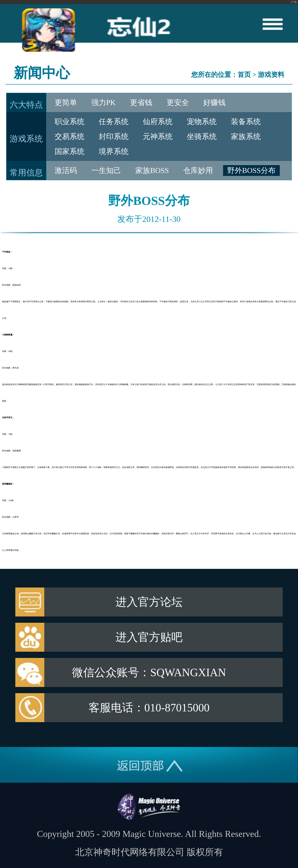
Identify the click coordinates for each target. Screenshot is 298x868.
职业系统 (70, 122)
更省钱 (141, 103)
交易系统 (70, 137)
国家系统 (70, 151)
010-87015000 (177, 708)
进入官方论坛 (149, 602)
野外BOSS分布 (251, 170)
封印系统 (114, 137)
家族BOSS (152, 170)
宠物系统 (202, 122)
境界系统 (114, 151)
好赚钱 (214, 103)
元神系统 (158, 137)
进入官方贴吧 (149, 637)
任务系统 (114, 122)
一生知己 (106, 170)
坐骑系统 (202, 137)
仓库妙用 (198, 170)
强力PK (103, 103)
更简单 (66, 103)
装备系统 (246, 122)
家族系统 (246, 137)
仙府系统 (158, 122)
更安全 (178, 103)
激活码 (66, 170)
